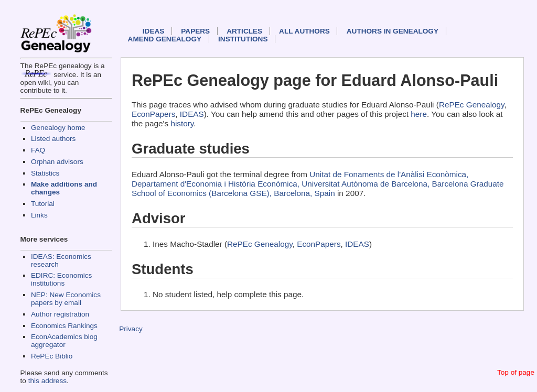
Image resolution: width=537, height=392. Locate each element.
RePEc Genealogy (472, 105)
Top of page (516, 372)
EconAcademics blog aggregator (64, 341)
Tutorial (43, 204)
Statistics (45, 173)
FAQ (38, 150)
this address (47, 381)
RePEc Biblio (52, 356)
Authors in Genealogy (393, 31)
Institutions (243, 39)
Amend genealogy (165, 39)
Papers (195, 31)
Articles (244, 31)
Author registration (60, 314)
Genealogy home (58, 128)
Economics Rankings (64, 326)
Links (39, 215)
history (182, 123)
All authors (304, 31)
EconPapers (153, 114)
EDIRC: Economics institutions (61, 279)
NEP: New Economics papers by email (66, 299)
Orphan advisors (57, 162)
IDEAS (154, 31)
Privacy (131, 329)
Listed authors (53, 139)
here (419, 114)
